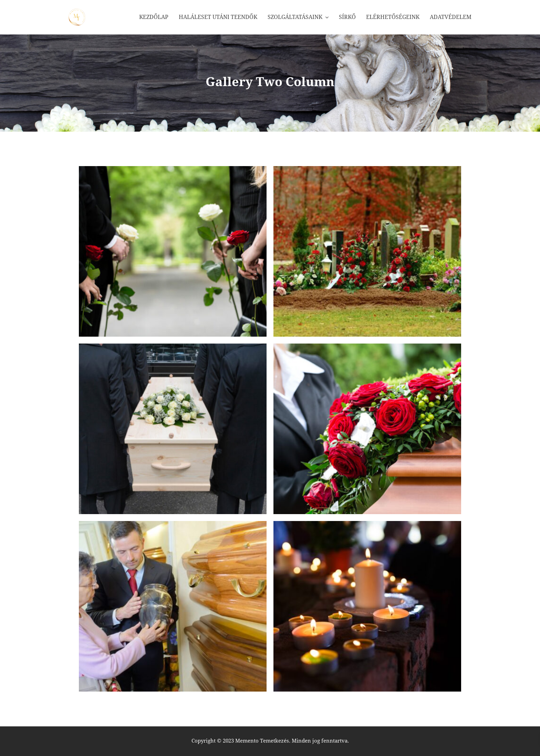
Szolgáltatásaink (295, 17)
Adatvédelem (451, 17)
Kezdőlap (154, 17)
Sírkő (347, 17)
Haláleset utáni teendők (218, 17)
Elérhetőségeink (393, 17)
